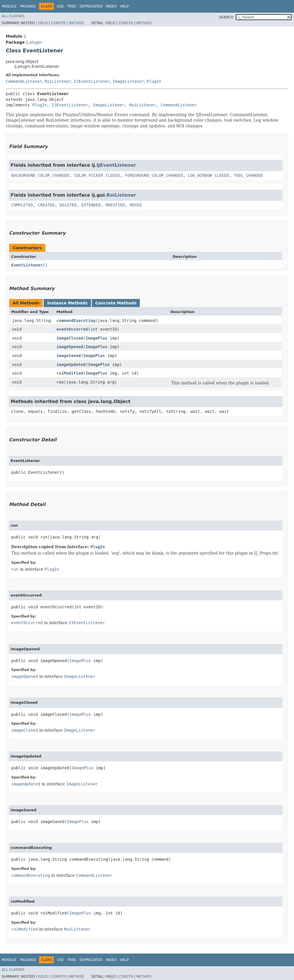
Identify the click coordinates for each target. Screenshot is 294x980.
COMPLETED (22, 205)
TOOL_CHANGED (248, 175)
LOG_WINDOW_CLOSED (208, 175)
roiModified (70, 373)
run (60, 382)
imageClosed (70, 338)
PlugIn (154, 81)
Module (9, 6)
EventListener (27, 265)
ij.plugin (34, 42)
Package (28, 6)
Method (77, 23)
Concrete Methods (116, 303)
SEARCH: (227, 17)
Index (111, 6)
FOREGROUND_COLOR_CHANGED (154, 175)
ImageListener (128, 81)
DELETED (68, 205)
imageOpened (70, 347)
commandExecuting (76, 321)
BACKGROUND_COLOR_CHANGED (40, 175)
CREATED (46, 205)
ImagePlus (96, 338)
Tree (72, 6)
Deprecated (91, 6)
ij (25, 36)
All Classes (13, 16)
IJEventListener (92, 81)
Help (124, 6)
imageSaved (69, 356)
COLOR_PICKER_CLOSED (97, 175)
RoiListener (58, 81)
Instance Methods (67, 303)
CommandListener (24, 81)
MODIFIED (115, 205)
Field (43, 23)
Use (60, 6)
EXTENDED (91, 205)
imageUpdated (71, 365)
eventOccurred (72, 329)
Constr (58, 23)
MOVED (136, 205)
